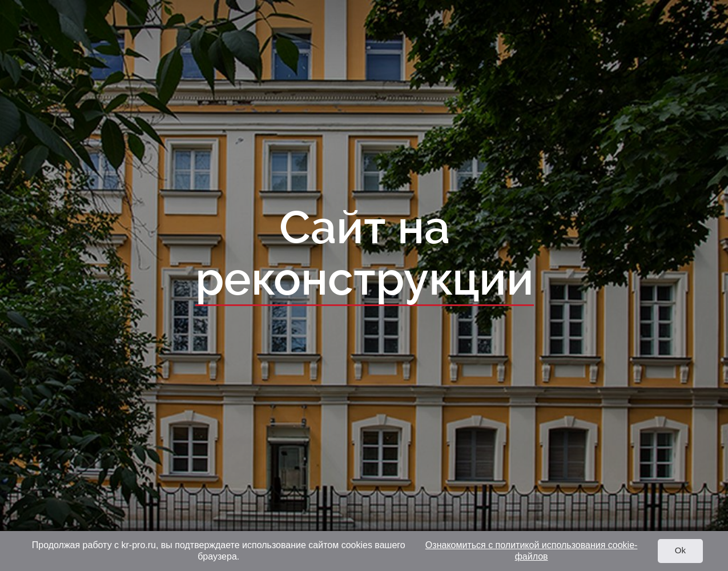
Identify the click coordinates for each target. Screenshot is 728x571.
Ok (680, 550)
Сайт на (364, 254)
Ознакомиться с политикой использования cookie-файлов (532, 551)
